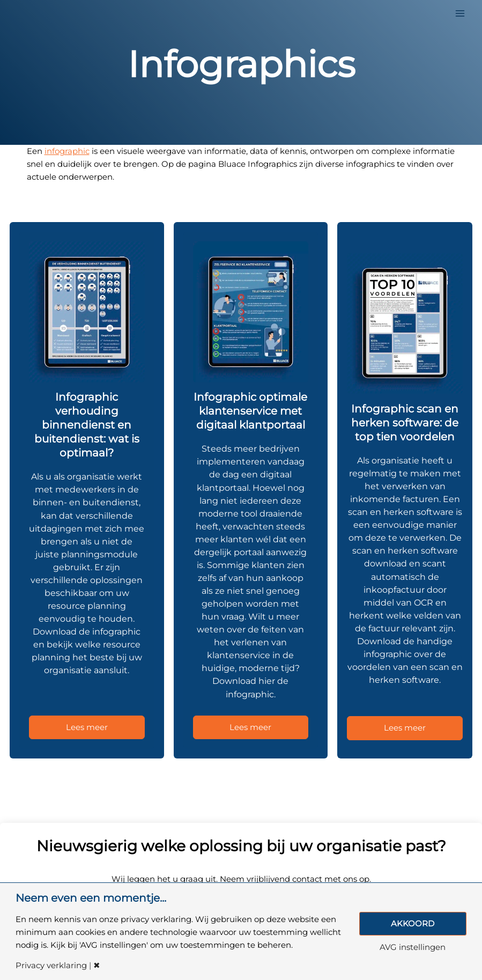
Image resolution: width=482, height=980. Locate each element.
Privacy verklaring (51, 966)
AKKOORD (413, 924)
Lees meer (87, 727)
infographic (67, 151)
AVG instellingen (413, 948)
